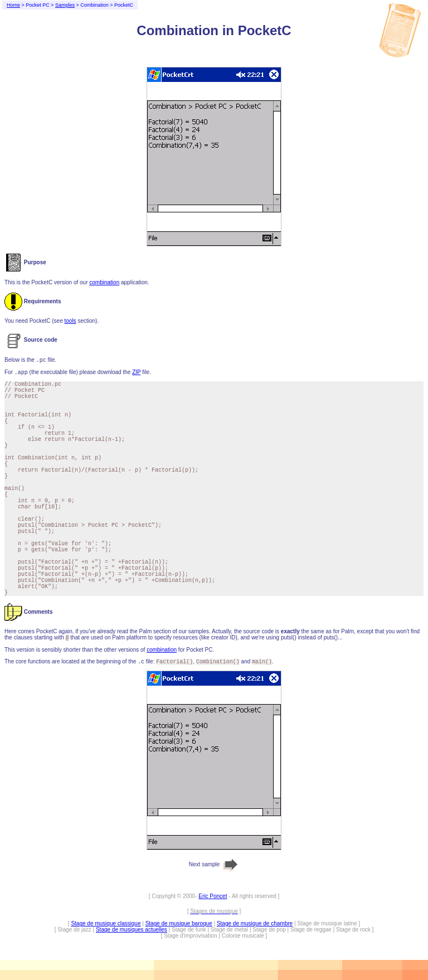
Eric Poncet (213, 896)
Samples (65, 5)
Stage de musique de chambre (255, 923)
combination (104, 282)
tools (70, 321)
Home (13, 5)
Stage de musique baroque (179, 923)
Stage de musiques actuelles (132, 930)
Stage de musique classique (106, 923)
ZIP (136, 372)
